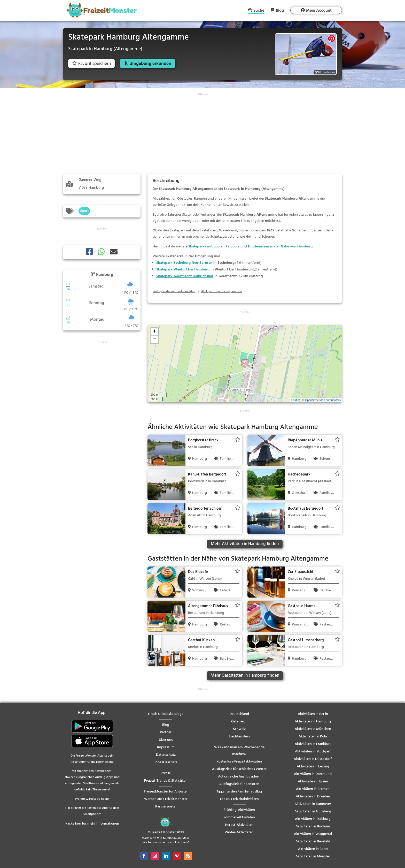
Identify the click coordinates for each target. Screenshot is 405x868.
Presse (166, 773)
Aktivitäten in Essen (313, 782)
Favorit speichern (91, 64)
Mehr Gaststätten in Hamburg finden (245, 675)
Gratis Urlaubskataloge (166, 714)
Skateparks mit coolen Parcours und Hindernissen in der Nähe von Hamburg (250, 247)
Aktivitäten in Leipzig (313, 767)
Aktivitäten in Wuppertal (313, 834)
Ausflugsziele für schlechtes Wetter (239, 769)
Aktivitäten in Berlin (313, 714)
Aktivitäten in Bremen (313, 789)
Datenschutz (166, 755)
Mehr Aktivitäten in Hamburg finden (245, 544)
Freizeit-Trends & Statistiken (166, 781)
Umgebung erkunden (150, 64)
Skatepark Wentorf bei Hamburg (183, 270)
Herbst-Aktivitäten (239, 825)
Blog (280, 10)
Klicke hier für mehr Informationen (92, 824)
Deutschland (239, 714)
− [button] (155, 339)
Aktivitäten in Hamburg (313, 722)
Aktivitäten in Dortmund (313, 774)
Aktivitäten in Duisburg (313, 819)
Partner (166, 732)
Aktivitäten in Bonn (313, 849)
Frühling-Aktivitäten (239, 810)
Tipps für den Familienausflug (239, 792)
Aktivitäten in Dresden (313, 797)
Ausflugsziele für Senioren (239, 784)
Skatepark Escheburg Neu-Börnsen (184, 263)
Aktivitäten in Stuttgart (313, 752)
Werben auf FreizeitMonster (166, 799)
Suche (259, 11)
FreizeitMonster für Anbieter (166, 792)
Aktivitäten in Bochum (313, 827)
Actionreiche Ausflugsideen (239, 777)
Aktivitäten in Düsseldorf (313, 759)
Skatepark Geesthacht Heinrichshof (185, 276)
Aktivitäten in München (313, 729)
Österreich (239, 722)
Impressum (166, 747)
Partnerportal (166, 807)
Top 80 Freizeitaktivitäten (239, 799)
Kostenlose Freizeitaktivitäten (239, 762)
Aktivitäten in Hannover (313, 804)
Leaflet (296, 400)
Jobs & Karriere (166, 762)
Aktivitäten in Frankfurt (313, 744)
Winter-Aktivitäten (239, 832)
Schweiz (239, 729)
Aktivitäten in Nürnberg (313, 812)
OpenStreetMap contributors (323, 400)
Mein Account (319, 11)
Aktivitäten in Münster (313, 856)
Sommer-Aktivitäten (239, 817)
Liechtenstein (239, 737)
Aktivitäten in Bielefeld (313, 841)
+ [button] (155, 332)
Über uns (166, 740)
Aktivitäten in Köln (313, 737)
